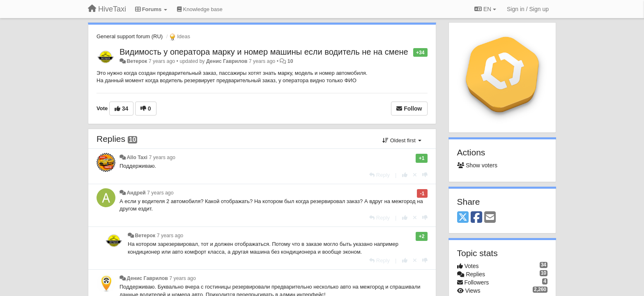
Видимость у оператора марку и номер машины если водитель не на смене (264, 52)
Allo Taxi (137, 157)
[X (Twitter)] (463, 218)
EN (485, 9)
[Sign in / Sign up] (528, 9)
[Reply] (379, 175)
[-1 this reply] (425, 175)
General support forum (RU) (130, 36)
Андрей (136, 193)
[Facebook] (476, 218)
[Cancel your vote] (415, 175)
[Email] (490, 218)
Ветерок (137, 61)
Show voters (477, 165)
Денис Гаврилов (227, 61)
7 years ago (162, 157)
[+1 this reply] (405, 175)
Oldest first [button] (402, 140)
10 (290, 61)
